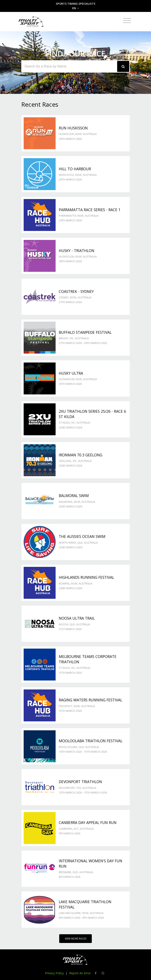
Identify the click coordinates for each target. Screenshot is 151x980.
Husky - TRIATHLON (77, 251)
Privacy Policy (54, 973)
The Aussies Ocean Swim (82, 536)
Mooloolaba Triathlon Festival (91, 741)
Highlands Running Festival (86, 577)
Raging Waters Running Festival (91, 700)
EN (75, 8)
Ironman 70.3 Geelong (81, 455)
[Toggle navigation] (127, 21)
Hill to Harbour (75, 169)
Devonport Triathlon (80, 782)
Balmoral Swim (74, 496)
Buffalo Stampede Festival (85, 332)
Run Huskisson (73, 128)
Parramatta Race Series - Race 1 (90, 210)
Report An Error (80, 973)
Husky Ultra (71, 373)
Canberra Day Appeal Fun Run (88, 822)
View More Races (76, 939)
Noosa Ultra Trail (77, 618)
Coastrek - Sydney (76, 291)
